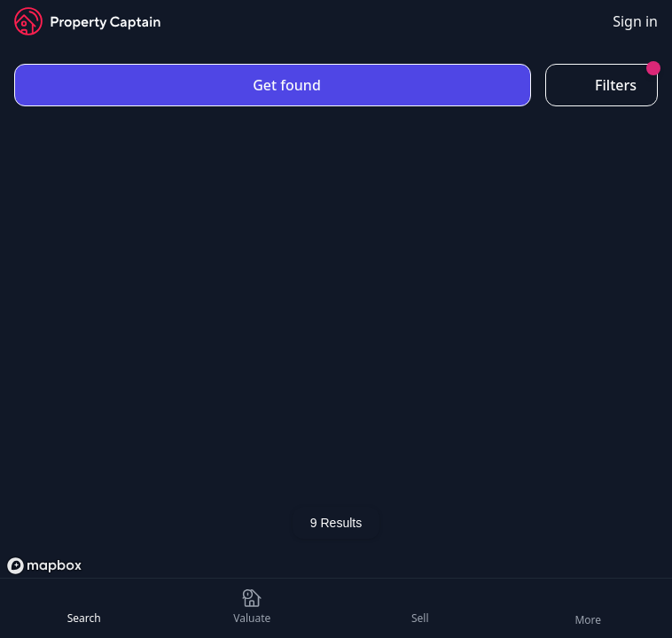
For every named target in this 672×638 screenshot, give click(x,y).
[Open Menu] (588, 608)
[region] (336, 315)
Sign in (635, 21)
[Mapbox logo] (44, 566)
